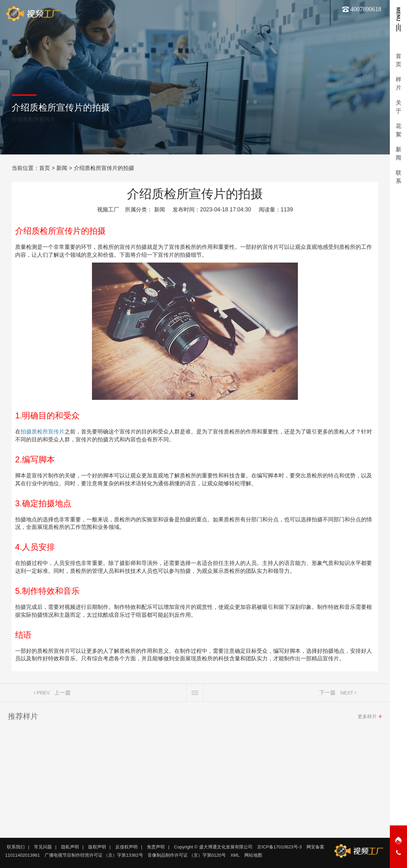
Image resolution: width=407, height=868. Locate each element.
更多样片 (367, 718)
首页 (45, 168)
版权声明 (97, 847)
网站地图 (253, 855)
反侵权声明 (126, 847)
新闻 (62, 168)
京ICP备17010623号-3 (279, 847)
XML (235, 855)
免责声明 (156, 847)
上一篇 (62, 695)
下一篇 (327, 695)
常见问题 (43, 847)
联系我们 (16, 847)
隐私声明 (70, 847)
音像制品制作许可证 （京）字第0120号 (187, 855)
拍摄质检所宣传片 (43, 432)
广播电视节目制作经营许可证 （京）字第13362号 (94, 855)
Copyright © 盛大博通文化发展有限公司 (213, 847)
